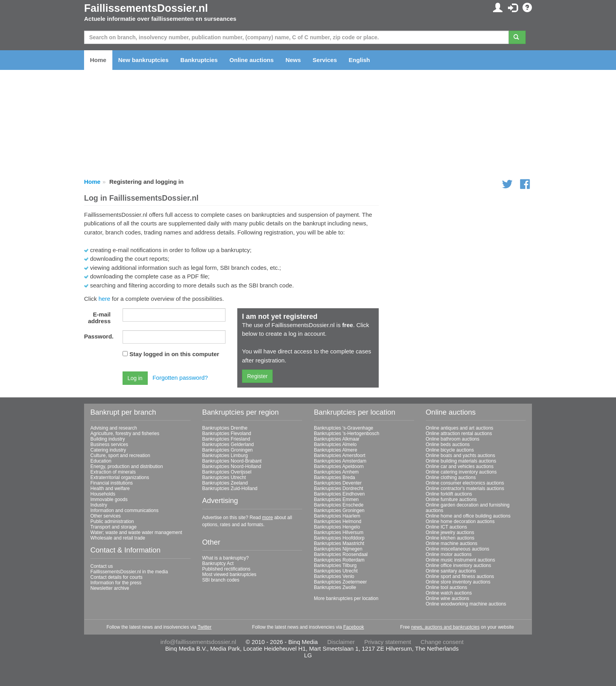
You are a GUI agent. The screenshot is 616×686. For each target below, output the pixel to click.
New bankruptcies (143, 60)
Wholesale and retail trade (118, 538)
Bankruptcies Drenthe (225, 428)
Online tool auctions (446, 587)
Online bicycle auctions (450, 450)
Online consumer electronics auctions (465, 483)
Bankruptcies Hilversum (339, 532)
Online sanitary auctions (451, 571)
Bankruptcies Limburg (225, 456)
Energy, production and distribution (127, 466)
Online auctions (252, 60)
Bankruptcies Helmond (338, 521)
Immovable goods (109, 499)
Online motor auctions (449, 554)
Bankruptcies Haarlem (337, 516)
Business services (109, 445)
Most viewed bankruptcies (229, 574)
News (293, 60)
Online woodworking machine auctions (466, 604)
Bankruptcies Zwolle (335, 587)
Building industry (108, 439)
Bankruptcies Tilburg (335, 565)
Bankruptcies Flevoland (227, 434)
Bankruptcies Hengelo (337, 527)
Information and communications (124, 510)
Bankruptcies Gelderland (228, 445)
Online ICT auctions (446, 527)
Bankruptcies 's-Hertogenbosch (346, 434)
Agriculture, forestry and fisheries (125, 434)
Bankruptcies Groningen (228, 450)
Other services (105, 516)
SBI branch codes (221, 580)
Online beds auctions (448, 445)
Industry (99, 505)
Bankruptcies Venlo (334, 576)
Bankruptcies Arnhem (336, 472)
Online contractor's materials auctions (465, 488)
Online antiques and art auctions (460, 428)
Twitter (204, 627)
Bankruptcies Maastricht (339, 543)
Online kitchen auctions (450, 538)
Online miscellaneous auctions (458, 549)
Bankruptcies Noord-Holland (232, 466)
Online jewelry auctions (450, 532)
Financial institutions (112, 483)
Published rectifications (226, 569)
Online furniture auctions (451, 499)
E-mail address (99, 318)
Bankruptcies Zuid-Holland (230, 488)
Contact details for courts (116, 577)
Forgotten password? (180, 378)
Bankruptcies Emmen (336, 499)
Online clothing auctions (451, 477)
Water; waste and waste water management (136, 532)
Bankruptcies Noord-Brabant (232, 461)
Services (325, 60)
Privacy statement (388, 642)
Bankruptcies (199, 60)
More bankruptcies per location (346, 598)
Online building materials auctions (461, 461)
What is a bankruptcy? (226, 558)
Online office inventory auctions (459, 565)
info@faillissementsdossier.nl (198, 642)
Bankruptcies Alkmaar (337, 439)
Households (103, 494)
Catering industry (108, 450)
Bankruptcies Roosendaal (341, 554)
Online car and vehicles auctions (460, 466)
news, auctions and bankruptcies (445, 627)
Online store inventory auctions (458, 582)
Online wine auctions (448, 598)
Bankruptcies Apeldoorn (339, 466)
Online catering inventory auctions (461, 472)
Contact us (102, 566)
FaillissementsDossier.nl (146, 8)
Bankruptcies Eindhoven (339, 494)
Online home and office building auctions (468, 516)
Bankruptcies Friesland (226, 439)
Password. (99, 336)
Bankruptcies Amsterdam (340, 461)
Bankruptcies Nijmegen (338, 549)
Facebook (354, 627)
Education (101, 461)
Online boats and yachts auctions (461, 456)
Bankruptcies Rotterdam (339, 560)
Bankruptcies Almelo (335, 445)
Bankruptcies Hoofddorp (339, 538)
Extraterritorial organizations (120, 477)
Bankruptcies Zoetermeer (340, 582)
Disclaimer (341, 642)
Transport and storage (114, 527)
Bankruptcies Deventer (338, 483)
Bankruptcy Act (218, 563)
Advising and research (114, 428)
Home (98, 60)
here (104, 299)
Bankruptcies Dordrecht (338, 488)
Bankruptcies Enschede (339, 505)
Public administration (112, 521)
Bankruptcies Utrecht (224, 477)
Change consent (442, 642)
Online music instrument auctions (461, 560)
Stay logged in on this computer (174, 354)
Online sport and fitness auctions (460, 576)
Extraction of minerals (113, 472)
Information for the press (116, 583)
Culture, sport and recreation (120, 456)
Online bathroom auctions (453, 439)
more (267, 518)
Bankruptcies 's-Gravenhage (344, 428)
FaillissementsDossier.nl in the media (129, 572)
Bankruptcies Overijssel (227, 472)
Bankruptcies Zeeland (225, 483)
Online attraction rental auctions (459, 434)
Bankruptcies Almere (335, 450)
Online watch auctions (449, 593)
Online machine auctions (452, 543)
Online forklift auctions (449, 494)
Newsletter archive (110, 588)
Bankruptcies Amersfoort (340, 456)
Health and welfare (110, 488)
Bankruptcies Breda (335, 477)
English (359, 60)
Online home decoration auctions (460, 521)
